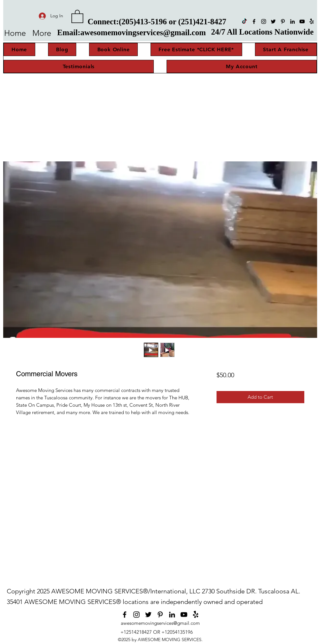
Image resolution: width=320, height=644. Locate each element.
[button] (77, 16)
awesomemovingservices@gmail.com (143, 33)
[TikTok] (244, 21)
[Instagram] (264, 21)
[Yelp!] (312, 21)
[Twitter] (273, 21)
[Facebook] (254, 21)
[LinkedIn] (292, 21)
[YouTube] (302, 21)
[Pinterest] (283, 21)
